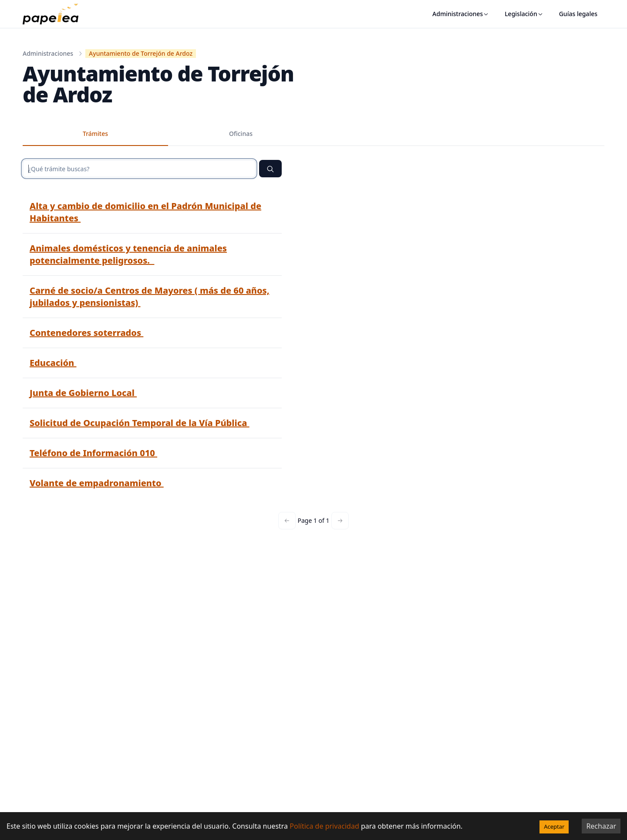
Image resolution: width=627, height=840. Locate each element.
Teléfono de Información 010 (93, 453)
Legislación (524, 14)
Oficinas (241, 134)
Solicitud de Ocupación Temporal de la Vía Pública (140, 423)
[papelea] (55, 14)
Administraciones (461, 14)
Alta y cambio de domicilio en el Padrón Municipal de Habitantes (145, 212)
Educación (53, 363)
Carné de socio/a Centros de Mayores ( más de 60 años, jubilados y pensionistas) (150, 296)
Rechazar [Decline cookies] (601, 826)
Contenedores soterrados (86, 333)
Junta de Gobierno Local (83, 393)
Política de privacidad (324, 826)
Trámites (95, 134)
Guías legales (578, 14)
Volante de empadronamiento (97, 483)
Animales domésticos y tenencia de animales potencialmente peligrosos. (128, 254)
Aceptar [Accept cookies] (554, 826)
